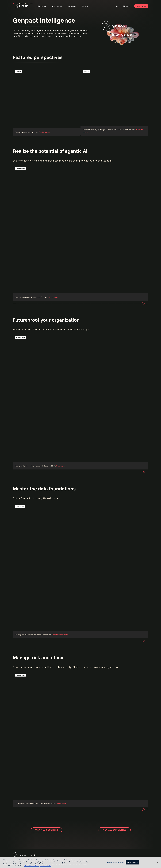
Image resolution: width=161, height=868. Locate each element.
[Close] (158, 862)
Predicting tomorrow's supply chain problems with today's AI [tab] (132, 472)
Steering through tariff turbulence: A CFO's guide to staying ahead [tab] (91, 472)
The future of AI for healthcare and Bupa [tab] (126, 472)
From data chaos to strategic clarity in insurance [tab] (32, 303)
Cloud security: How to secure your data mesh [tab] (39, 303)
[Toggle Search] (117, 6)
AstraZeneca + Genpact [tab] (135, 303)
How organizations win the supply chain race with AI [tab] (38, 472)
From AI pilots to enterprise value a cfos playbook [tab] (21, 303)
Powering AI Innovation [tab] (117, 303)
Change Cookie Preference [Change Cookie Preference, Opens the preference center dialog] (116, 862)
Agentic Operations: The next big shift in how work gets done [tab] (14, 303)
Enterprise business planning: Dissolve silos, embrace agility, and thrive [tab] (120, 472)
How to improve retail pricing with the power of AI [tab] (50, 303)
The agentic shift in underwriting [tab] (28, 303)
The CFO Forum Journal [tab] (138, 472)
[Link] (80, 739)
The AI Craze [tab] (128, 303)
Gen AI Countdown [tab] (124, 303)
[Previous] (143, 303)
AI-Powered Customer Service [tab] (132, 303)
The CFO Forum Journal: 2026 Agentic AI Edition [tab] (36, 303)
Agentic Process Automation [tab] (121, 303)
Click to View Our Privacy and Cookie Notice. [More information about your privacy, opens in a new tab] (38, 866)
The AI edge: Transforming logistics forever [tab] (18, 303)
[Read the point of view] (114, 102)
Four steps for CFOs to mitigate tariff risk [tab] (114, 472)
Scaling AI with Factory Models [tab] (96, 303)
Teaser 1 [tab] (44, 472)
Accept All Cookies (132, 862)
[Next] (147, 303)
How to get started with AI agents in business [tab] (114, 303)
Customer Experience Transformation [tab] (139, 303)
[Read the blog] (80, 570)
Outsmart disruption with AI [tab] (110, 303)
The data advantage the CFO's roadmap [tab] (25, 303)
